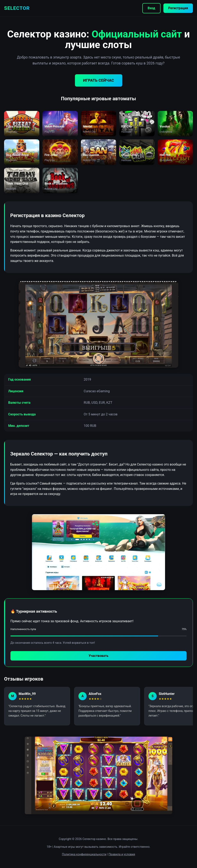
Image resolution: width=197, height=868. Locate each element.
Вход (151, 8)
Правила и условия (122, 854)
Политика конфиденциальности (84, 854)
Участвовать (98, 656)
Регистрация (178, 8)
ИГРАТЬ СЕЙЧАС (99, 80)
